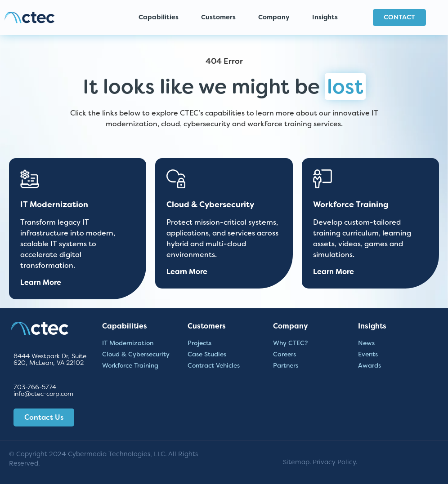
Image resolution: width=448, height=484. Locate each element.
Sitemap (296, 462)
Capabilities (161, 18)
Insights (327, 18)
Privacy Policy (334, 462)
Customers (221, 18)
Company (276, 18)
